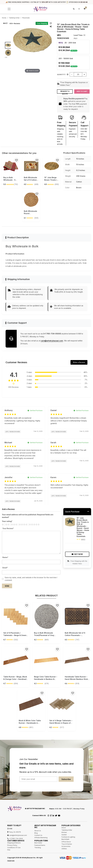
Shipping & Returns (14, 843)
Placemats (26, 18)
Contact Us (38, 835)
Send (7, 586)
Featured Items (40, 845)
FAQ (9, 850)
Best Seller (38, 843)
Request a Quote (65, 92)
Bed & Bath (65, 839)
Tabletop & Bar (14, 18)
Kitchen (64, 832)
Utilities (64, 849)
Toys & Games (67, 844)
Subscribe (66, 779)
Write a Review (79, 362)
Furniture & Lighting (68, 837)
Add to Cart (82, 91)
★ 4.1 (5, 23)
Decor (64, 828)
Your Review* (8, 528)
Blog (36, 833)
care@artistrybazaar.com (52, 341)
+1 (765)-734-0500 (15, 839)
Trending (38, 848)
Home (4, 18)
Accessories (66, 846)
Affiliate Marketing (41, 838)
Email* (5, 568)
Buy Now (77, 554)
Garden (64, 835)
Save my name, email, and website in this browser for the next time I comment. (31, 579)
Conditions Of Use (14, 848)
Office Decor (66, 842)
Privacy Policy (12, 845)
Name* (5, 557)
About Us (38, 831)
